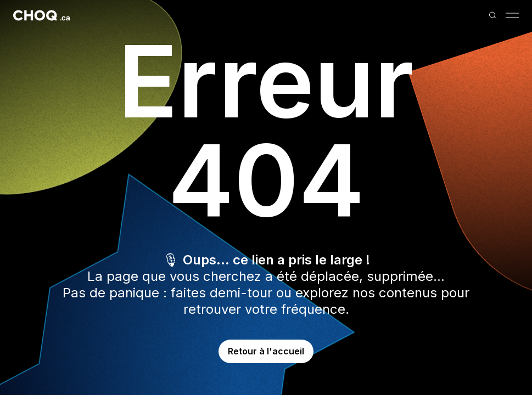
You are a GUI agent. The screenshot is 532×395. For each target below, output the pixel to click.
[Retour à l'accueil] (41, 15)
